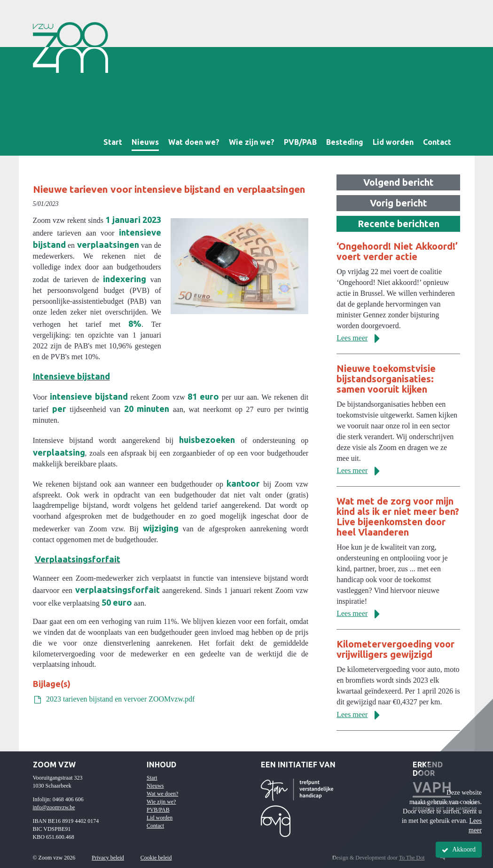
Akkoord (459, 850)
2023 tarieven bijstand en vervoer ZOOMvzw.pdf (114, 699)
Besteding (345, 142)
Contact (437, 142)
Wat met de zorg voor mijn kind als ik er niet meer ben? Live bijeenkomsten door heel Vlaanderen (398, 517)
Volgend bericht (399, 182)
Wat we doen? (163, 794)
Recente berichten (399, 224)
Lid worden (393, 142)
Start (113, 142)
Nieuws (145, 142)
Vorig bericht (399, 203)
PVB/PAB (300, 142)
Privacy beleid (108, 858)
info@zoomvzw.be (54, 807)
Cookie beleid (156, 858)
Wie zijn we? (252, 142)
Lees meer (362, 338)
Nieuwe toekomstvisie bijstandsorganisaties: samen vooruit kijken (386, 379)
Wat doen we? (194, 142)
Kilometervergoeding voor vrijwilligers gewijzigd (395, 649)
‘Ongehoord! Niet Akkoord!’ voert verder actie (397, 251)
